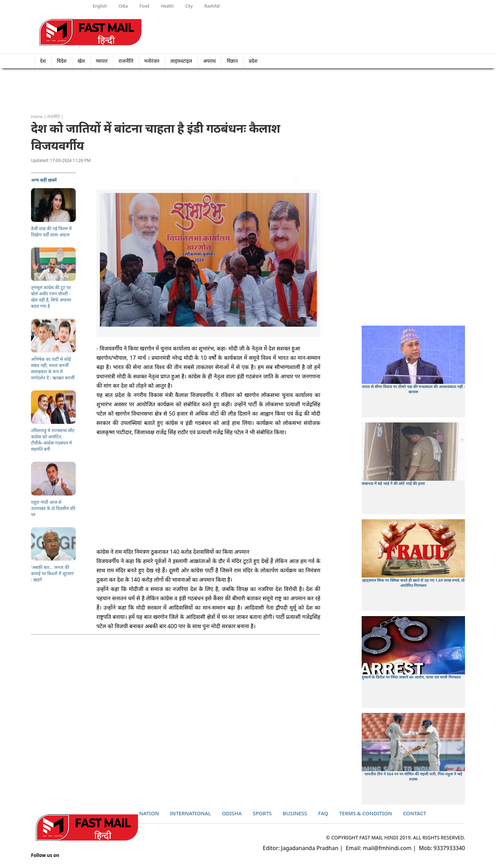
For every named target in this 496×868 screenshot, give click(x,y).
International (191, 813)
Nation (149, 813)
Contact (415, 813)
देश (43, 61)
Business (295, 813)
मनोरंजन (152, 61)
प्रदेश (255, 61)
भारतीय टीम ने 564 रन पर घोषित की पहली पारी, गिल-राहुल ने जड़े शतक (413, 776)
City (189, 6)
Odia (123, 6)
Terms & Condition (366, 813)
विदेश (62, 61)
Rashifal (212, 6)
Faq (323, 813)
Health (167, 6)
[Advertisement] (248, 91)
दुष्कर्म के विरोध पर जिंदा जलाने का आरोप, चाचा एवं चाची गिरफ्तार (411, 677)
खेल (81, 61)
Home (37, 117)
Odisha (232, 813)
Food (144, 6)
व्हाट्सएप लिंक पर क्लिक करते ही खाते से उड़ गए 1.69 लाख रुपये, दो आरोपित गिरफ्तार (413, 583)
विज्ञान (232, 61)
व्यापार (102, 61)
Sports (262, 813)
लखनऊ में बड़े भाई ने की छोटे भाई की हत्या (393, 483)
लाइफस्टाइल (181, 61)
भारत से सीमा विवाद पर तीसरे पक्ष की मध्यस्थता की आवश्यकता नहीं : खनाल (413, 389)
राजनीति (126, 61)
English (100, 6)
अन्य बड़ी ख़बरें (44, 180)
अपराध (210, 61)
